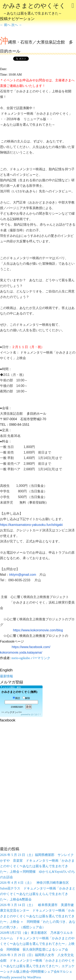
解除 (26, 698)
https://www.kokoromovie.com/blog (38, 630)
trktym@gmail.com (23, 575)
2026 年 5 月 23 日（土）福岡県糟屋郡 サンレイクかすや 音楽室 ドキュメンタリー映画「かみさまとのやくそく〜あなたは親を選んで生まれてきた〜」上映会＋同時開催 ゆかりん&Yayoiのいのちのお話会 (37, 866)
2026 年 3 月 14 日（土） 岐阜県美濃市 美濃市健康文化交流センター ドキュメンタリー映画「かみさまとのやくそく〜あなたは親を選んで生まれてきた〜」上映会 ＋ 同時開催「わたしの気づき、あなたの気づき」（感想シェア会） (38, 916)
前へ (5, 25)
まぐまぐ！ (36, 714)
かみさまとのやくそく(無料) (19, 692)
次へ (17, 25)
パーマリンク (41, 658)
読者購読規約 (17, 707)
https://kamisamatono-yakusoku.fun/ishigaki (31, 525)
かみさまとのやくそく (34, 9)
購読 (16, 698)
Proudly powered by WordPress (20, 977)
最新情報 (6, 676)
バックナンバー (13, 712)
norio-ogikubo (21, 658)
